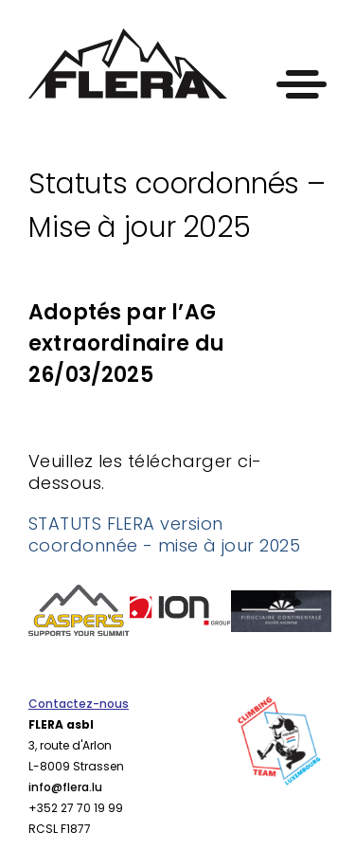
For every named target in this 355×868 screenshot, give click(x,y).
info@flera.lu (65, 787)
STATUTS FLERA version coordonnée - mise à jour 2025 (164, 534)
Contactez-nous (79, 704)
